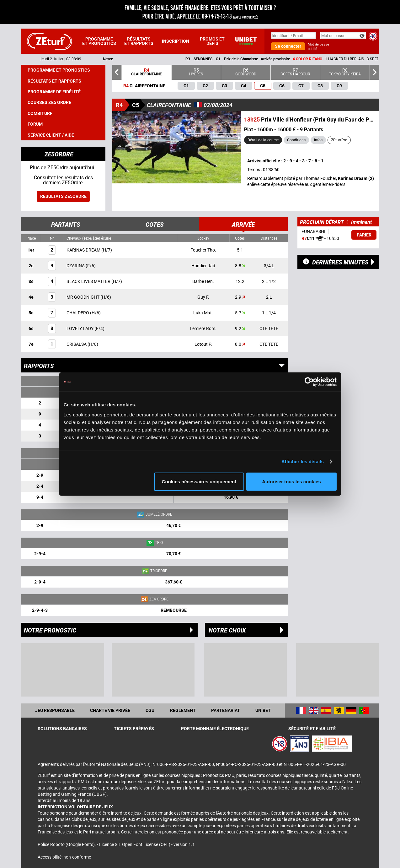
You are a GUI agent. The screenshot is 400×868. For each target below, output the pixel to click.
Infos (318, 140)
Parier (364, 235)
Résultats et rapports (139, 41)
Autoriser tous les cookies (291, 481)
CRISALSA (77, 344)
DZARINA (76, 266)
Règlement (183, 710)
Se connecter (288, 46)
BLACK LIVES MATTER (89, 281)
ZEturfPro (339, 140)
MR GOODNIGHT (83, 297)
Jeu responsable (55, 710)
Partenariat (226, 710)
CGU (150, 710)
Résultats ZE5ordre (63, 196)
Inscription (176, 41)
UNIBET (263, 710)
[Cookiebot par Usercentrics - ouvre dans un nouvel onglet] (309, 382)
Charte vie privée (110, 710)
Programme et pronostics (99, 41)
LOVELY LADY (80, 328)
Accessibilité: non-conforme (64, 857)
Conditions (296, 140)
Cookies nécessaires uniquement (199, 481)
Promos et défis (212, 41)
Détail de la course (263, 140)
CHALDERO (78, 313)
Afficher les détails (303, 461)
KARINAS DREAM (84, 250)
